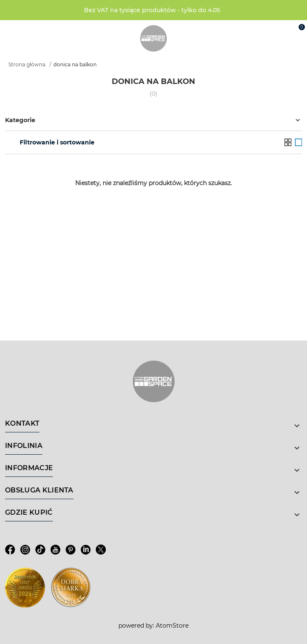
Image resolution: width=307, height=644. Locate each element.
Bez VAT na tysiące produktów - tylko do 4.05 (152, 10)
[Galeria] (298, 142)
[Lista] (288, 142)
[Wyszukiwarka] (259, 30)
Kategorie (153, 120)
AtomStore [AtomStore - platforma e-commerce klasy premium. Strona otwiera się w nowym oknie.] (172, 626)
